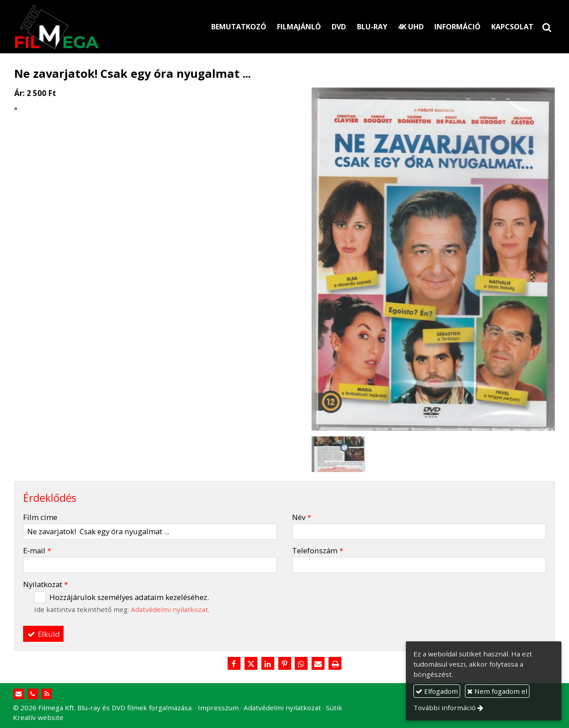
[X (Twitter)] (251, 664)
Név (302, 517)
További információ (445, 708)
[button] (547, 27)
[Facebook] (234, 664)
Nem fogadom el (497, 691)
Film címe (40, 517)
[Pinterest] (284, 664)
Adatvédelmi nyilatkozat (169, 609)
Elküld (44, 634)
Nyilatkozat (46, 584)
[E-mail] (318, 664)
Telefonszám (318, 550)
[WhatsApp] (301, 664)
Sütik (334, 708)
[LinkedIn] (268, 664)
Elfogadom (437, 691)
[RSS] (47, 694)
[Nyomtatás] (335, 664)
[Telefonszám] (33, 694)
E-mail (37, 550)
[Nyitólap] (98, 27)
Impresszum (218, 708)
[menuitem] (239, 27)
